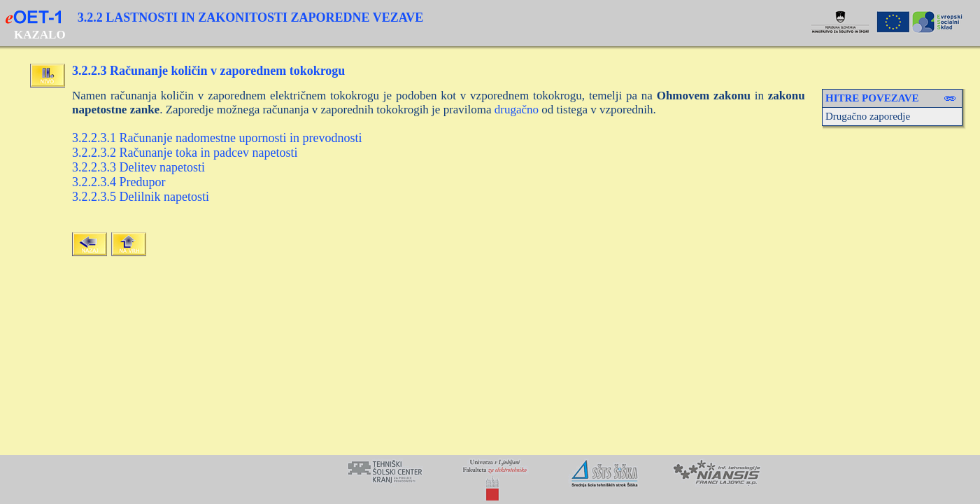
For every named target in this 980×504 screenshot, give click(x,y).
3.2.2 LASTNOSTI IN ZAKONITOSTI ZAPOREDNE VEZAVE (251, 17)
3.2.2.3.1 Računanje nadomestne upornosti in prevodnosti (217, 138)
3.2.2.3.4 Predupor (119, 182)
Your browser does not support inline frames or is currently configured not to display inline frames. (490, 479)
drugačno (517, 110)
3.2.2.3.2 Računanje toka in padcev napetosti (185, 153)
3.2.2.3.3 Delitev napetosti (139, 167)
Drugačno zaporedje (868, 116)
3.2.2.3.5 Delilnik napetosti (141, 197)
